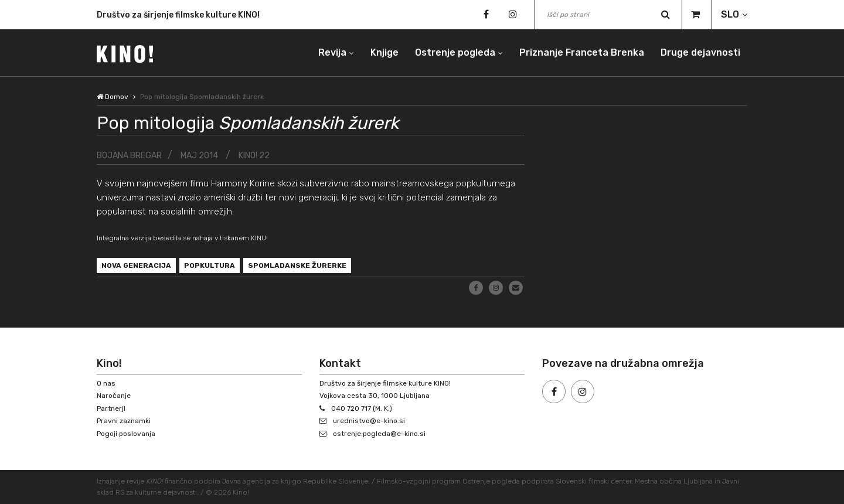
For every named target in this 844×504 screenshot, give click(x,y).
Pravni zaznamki (124, 421)
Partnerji (111, 408)
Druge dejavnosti (700, 52)
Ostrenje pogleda (455, 52)
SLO (730, 14)
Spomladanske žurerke (297, 265)
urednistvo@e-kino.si (369, 421)
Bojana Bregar (129, 156)
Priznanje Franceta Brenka (582, 52)
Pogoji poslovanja (126, 434)
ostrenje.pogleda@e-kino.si (379, 434)
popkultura (210, 265)
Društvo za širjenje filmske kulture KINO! (178, 17)
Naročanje (114, 396)
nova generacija (136, 265)
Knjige (384, 52)
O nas (106, 383)
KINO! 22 (254, 156)
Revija (332, 52)
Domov (113, 97)
